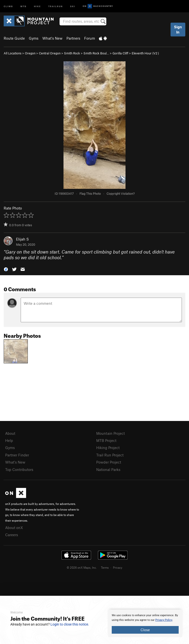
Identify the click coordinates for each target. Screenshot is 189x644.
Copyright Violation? (121, 193)
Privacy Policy (164, 620)
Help (9, 440)
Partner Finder (17, 455)
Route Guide (14, 38)
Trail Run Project (110, 455)
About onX (14, 528)
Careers (12, 535)
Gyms (34, 38)
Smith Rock (72, 53)
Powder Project (109, 462)
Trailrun (55, 6)
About (10, 433)
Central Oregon (50, 53)
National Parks (108, 469)
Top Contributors (19, 469)
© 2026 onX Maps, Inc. (82, 567)
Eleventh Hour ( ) (145, 53)
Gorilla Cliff (120, 53)
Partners (73, 38)
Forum (90, 38)
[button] (6, 269)
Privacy (118, 567)
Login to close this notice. (70, 624)
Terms (105, 567)
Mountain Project (110, 433)
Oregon (30, 53)
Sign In (178, 29)
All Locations (13, 53)
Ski (73, 6)
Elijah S (22, 239)
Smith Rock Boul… (96, 53)
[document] (145, 623)
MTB (24, 6)
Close (145, 630)
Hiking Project (108, 448)
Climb (8, 6)
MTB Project (106, 440)
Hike (37, 6)
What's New (52, 38)
